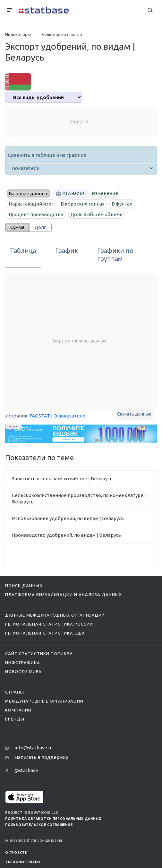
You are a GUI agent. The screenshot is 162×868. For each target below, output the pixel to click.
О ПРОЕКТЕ (16, 853)
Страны (15, 692)
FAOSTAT (40, 416)
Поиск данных (24, 586)
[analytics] (44, 97)
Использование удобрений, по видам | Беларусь (68, 518)
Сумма (17, 227)
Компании (18, 710)
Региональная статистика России (49, 624)
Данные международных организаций (55, 615)
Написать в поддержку (41, 757)
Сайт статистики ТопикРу (39, 653)
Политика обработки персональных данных (53, 819)
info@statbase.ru (34, 748)
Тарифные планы (23, 862)
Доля (40, 227)
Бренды (15, 719)
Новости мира (23, 671)
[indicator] (81, 168)
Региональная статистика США (45, 633)
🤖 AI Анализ (70, 193)
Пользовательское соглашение (39, 825)
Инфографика (23, 662)
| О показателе (68, 416)
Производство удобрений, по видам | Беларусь (66, 535)
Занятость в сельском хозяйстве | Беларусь (62, 479)
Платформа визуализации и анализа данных (64, 594)
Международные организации (44, 701)
